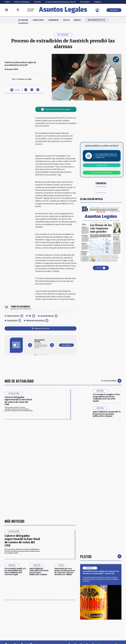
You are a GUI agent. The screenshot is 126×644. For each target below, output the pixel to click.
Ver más (101, 268)
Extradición (12, 320)
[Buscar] (18, 10)
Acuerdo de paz (47, 316)
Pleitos (86, 556)
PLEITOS (66, 20)
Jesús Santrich (13, 316)
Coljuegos (97, 2)
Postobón (37, 2)
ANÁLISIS (77, 20)
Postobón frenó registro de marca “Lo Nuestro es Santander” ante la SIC (101, 572)
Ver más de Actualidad (111, 381)
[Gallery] (41, 344)
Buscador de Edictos (96, 20)
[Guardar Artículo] (15, 90)
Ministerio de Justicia (35, 320)
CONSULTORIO (38, 20)
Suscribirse (114, 10)
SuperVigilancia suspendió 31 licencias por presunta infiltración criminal (107, 414)
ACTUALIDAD (23, 20)
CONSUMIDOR (53, 20)
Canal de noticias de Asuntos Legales (56, 109)
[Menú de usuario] (97, 10)
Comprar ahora (102, 165)
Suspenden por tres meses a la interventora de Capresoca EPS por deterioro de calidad (65, 571)
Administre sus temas (41, 328)
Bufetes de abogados (22, 2)
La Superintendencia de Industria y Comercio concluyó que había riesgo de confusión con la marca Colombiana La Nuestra (101, 579)
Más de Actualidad (19, 381)
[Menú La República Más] (7, 10)
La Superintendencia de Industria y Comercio (61, 2)
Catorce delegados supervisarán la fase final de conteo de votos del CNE (18, 401)
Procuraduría (85, 2)
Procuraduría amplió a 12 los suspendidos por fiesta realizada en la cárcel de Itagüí (106, 398)
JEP (30, 316)
